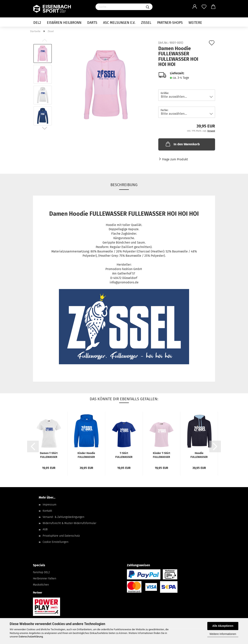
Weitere (195, 23)
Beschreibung (124, 185)
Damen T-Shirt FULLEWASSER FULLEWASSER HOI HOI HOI (49, 455)
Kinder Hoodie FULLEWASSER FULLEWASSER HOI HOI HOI (86, 455)
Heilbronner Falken (45, 579)
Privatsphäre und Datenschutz (61, 536)
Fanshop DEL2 (41, 572)
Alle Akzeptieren (223, 626)
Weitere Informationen (223, 634)
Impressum (50, 505)
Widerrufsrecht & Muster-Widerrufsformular (69, 523)
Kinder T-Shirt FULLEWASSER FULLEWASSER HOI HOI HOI (161, 455)
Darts (92, 23)
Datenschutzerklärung (31, 637)
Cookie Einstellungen (56, 542)
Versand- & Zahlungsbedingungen (63, 517)
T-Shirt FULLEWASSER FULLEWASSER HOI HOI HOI (124, 455)
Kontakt (47, 511)
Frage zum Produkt (175, 159)
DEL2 (37, 23)
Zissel (146, 23)
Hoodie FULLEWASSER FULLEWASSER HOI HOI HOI (199, 455)
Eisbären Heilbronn (64, 23)
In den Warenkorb (182, 144)
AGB (45, 529)
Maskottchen (41, 585)
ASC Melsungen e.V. (119, 23)
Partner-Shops (170, 23)
